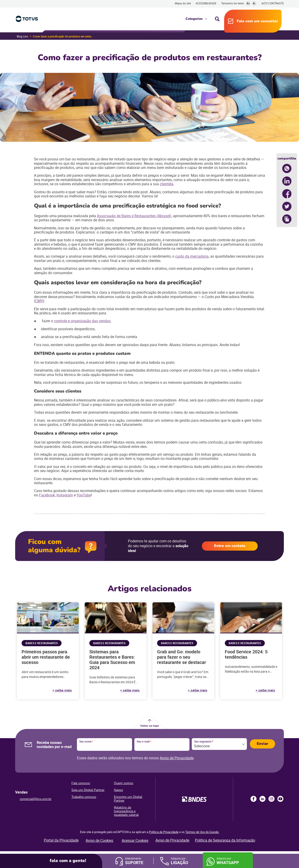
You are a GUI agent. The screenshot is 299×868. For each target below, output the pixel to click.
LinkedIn (262, 799)
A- (254, 3)
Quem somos (124, 783)
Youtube (280, 799)
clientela (167, 184)
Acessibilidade (206, 3)
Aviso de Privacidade (177, 758)
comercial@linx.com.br (36, 799)
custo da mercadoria (192, 256)
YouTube (84, 495)
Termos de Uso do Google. (202, 832)
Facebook (47, 495)
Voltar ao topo (149, 726)
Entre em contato (230, 546)
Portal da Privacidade (61, 840)
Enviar (262, 744)
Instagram (65, 495)
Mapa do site (183, 3)
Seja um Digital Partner (88, 790)
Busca (217, 19)
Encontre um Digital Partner (128, 799)
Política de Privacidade (164, 832)
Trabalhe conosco (84, 797)
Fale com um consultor (257, 21)
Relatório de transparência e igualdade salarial (126, 811)
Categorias (194, 19)
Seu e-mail (144, 742)
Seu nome (86, 742)
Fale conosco (81, 783)
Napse (118, 790)
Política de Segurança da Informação (225, 840)
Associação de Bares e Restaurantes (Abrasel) (134, 216)
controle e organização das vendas (82, 321)
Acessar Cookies (135, 840)
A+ (248, 3)
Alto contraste (273, 3)
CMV (39, 301)
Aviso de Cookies (99, 840)
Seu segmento (204, 742)
